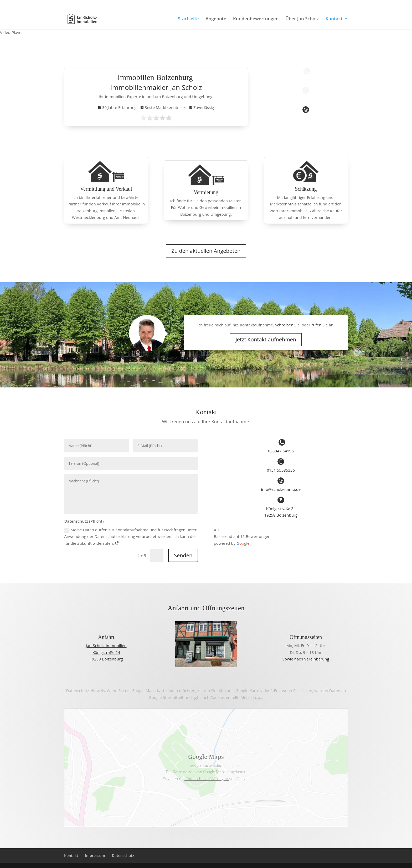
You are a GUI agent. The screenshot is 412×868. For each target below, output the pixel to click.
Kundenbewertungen (256, 19)
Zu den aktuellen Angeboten (206, 251)
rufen (316, 325)
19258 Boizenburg (281, 515)
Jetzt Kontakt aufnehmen (266, 339)
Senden (183, 555)
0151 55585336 (79, 4)
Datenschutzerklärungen (207, 779)
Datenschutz (123, 856)
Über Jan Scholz (302, 19)
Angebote (216, 19)
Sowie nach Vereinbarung (306, 659)
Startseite (188, 19)
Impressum (95, 856)
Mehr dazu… (252, 697)
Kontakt (334, 19)
